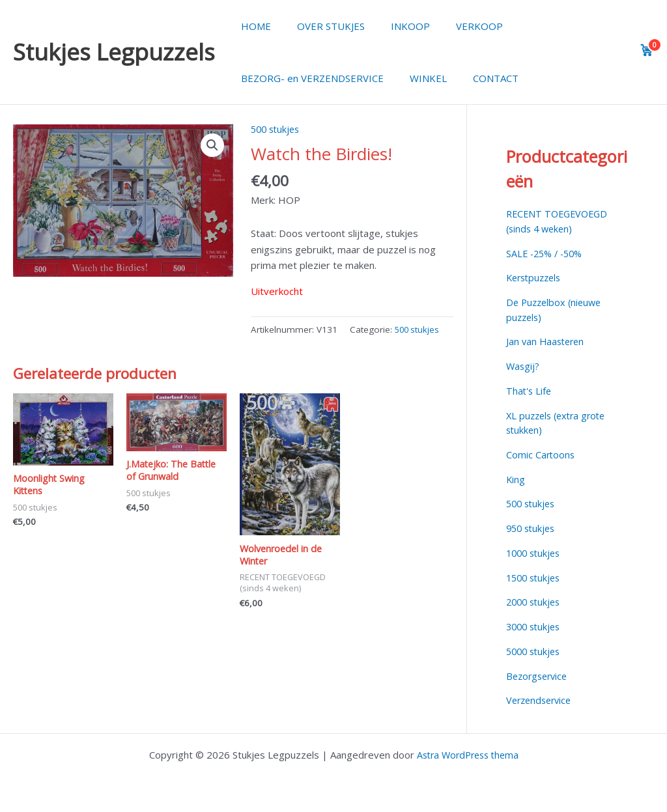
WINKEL (419, 78)
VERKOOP (457, 26)
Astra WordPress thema (468, 755)
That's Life (530, 391)
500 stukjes (277, 129)
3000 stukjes (535, 626)
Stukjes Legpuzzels (114, 52)
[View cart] (647, 50)
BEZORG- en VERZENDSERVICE (309, 78)
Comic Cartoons (541, 455)
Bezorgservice (539, 676)
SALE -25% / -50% (547, 253)
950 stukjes (532, 528)
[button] (212, 146)
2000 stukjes (535, 602)
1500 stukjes (535, 578)
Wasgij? (523, 366)
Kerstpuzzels (536, 277)
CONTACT (479, 78)
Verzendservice (541, 700)
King (516, 479)
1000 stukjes (535, 553)
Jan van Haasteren (547, 341)
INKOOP (394, 26)
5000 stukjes (535, 651)
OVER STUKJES (321, 26)
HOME (253, 26)
